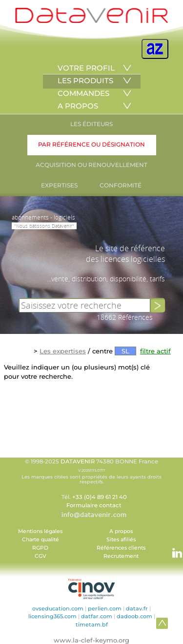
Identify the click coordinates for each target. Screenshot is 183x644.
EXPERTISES (59, 185)
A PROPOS (78, 106)
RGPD (40, 548)
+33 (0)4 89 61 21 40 (100, 497)
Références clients (121, 548)
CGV (41, 556)
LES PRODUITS (85, 81)
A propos (121, 531)
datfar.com (97, 616)
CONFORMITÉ (121, 185)
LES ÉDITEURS (91, 124)
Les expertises (63, 351)
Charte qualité (41, 540)
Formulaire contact (94, 505)
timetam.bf (92, 625)
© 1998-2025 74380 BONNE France (92, 471)
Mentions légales (40, 531)
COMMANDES (83, 93)
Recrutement (121, 556)
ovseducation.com (58, 608)
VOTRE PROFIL (86, 68)
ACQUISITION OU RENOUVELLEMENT (91, 165)
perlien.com (105, 608)
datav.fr (137, 608)
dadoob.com (134, 616)
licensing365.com (52, 616)
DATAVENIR (78, 461)
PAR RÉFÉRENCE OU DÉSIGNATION (91, 144)
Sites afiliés (121, 540)
